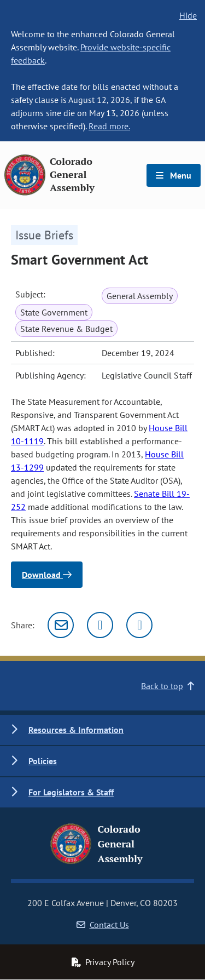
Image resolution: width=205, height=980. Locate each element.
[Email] (61, 625)
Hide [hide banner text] (188, 15)
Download (47, 575)
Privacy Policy (103, 962)
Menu (174, 175)
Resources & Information (76, 730)
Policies (43, 761)
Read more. (109, 126)
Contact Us (103, 925)
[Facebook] (139, 625)
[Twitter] (100, 625)
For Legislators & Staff (71, 792)
